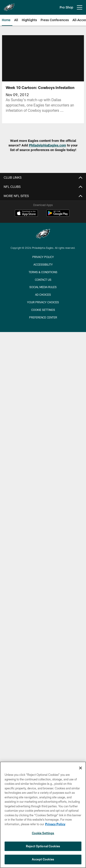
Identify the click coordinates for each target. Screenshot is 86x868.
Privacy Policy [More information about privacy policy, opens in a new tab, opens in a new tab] (55, 824)
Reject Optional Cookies (43, 846)
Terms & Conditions (43, 272)
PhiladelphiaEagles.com (47, 145)
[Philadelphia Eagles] (43, 234)
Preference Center (43, 317)
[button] (43, 58)
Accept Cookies (43, 859)
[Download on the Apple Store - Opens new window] (26, 214)
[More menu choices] (80, 7)
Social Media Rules (43, 287)
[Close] (80, 768)
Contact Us (43, 280)
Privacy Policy (43, 257)
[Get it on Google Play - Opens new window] (58, 215)
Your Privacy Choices (43, 302)
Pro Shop (66, 7)
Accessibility (43, 264)
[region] (43, 815)
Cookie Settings (43, 310)
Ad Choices (43, 295)
